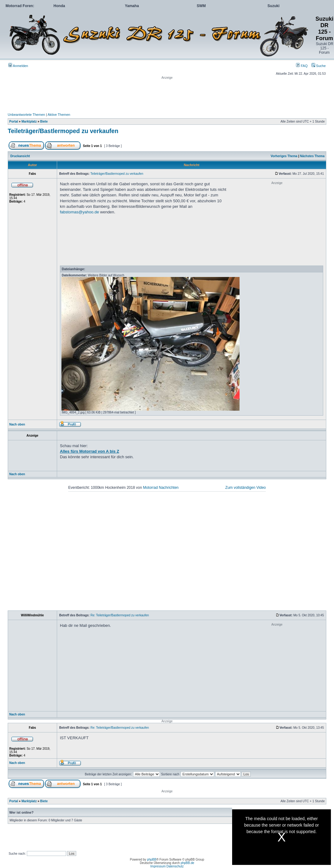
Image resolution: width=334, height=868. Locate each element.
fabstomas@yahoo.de (79, 212)
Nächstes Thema (312, 156)
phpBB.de (187, 863)
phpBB (152, 860)
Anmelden (18, 66)
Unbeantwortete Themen (26, 115)
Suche (319, 66)
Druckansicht (20, 156)
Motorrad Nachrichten (161, 488)
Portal (14, 122)
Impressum (158, 866)
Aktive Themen (59, 115)
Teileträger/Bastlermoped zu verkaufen (63, 131)
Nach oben (17, 424)
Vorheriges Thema (284, 156)
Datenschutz (175, 866)
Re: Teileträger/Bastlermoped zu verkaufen (120, 615)
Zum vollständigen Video (246, 488)
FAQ (302, 66)
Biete (44, 122)
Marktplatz (29, 122)
